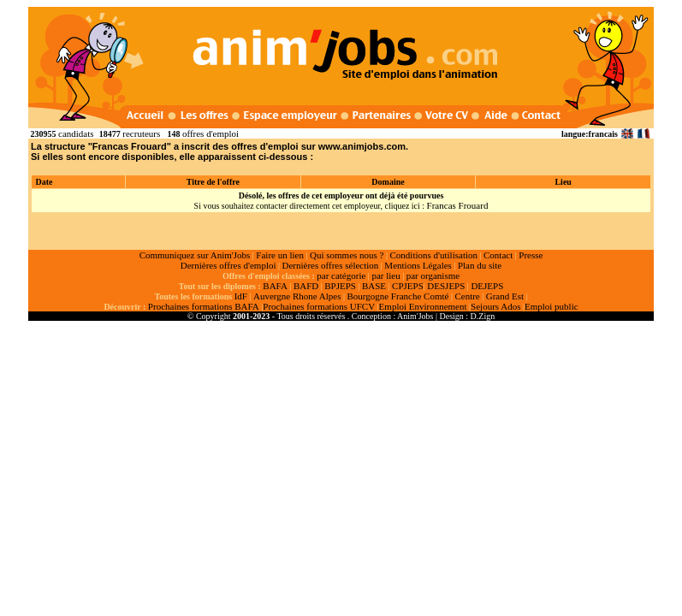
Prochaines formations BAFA (204, 306)
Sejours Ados (495, 306)
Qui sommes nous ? (347, 255)
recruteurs (141, 133)
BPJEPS (340, 286)
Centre (467, 296)
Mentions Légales (418, 265)
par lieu (385, 275)
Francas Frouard (458, 205)
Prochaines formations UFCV (319, 306)
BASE (374, 286)
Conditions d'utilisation (433, 255)
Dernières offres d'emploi (228, 265)
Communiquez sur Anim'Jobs (195, 255)
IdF (241, 296)
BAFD (306, 286)
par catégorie (341, 275)
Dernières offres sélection (331, 265)
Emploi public (552, 306)
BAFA (275, 286)
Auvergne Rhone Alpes (297, 296)
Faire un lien (280, 255)
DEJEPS (487, 286)
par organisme (433, 275)
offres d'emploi (211, 133)
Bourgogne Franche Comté (397, 296)
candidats (76, 133)
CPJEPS (408, 286)
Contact (498, 255)
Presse (531, 255)
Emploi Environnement (423, 306)
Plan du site (480, 265)
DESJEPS (446, 286)
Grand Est (505, 296)
